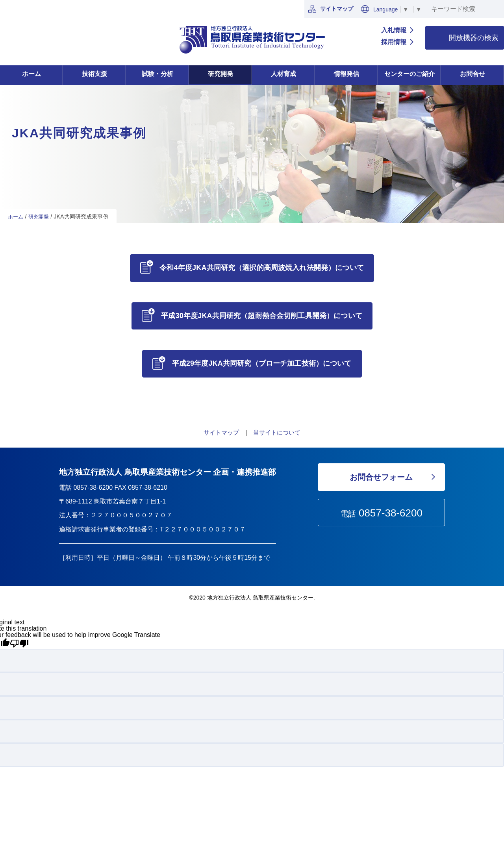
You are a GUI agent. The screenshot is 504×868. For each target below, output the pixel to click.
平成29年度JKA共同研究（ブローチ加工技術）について (262, 365)
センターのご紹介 (409, 74)
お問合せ (472, 74)
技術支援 (94, 74)
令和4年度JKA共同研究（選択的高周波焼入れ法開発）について (262, 268)
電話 (381, 515)
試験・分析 (157, 74)
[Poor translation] (19, 645)
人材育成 (283, 74)
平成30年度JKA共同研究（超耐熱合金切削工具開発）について (262, 316)
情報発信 (346, 74)
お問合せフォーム (381, 479)
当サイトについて (278, 434)
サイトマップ (331, 9)
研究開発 (220, 74)
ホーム (31, 74)
